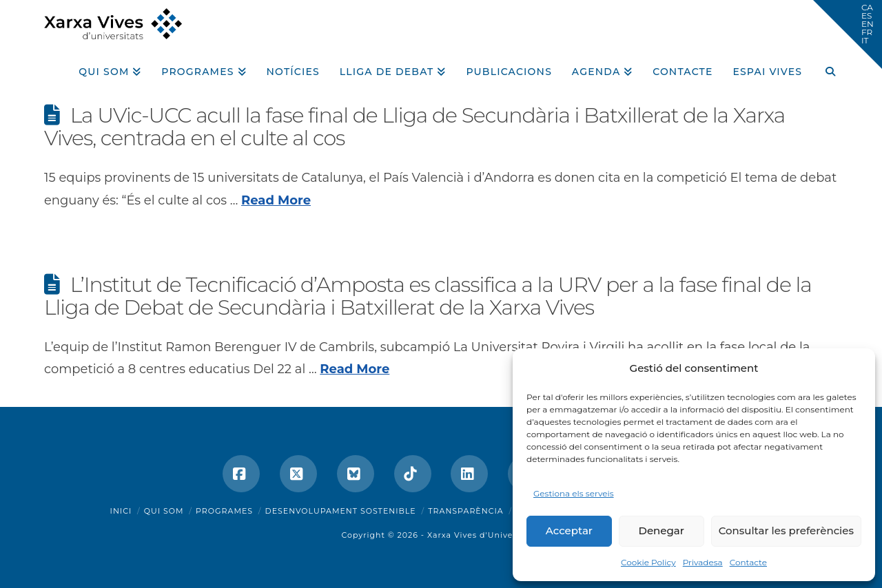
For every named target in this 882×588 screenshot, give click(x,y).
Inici (121, 511)
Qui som (164, 511)
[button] (848, 34)
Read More (276, 200)
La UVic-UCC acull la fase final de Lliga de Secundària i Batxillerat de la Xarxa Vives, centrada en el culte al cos (414, 127)
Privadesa (703, 562)
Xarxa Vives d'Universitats (484, 535)
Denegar (661, 531)
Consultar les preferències (786, 531)
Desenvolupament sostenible (341, 511)
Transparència (465, 511)
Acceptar (569, 531)
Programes (224, 511)
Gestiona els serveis (574, 493)
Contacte (748, 562)
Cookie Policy (648, 562)
